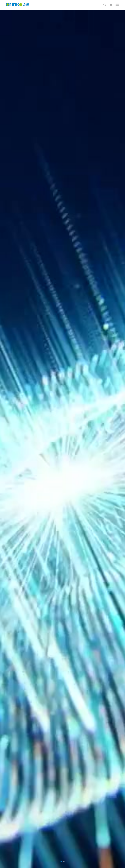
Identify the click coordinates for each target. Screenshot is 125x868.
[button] (61, 861)
